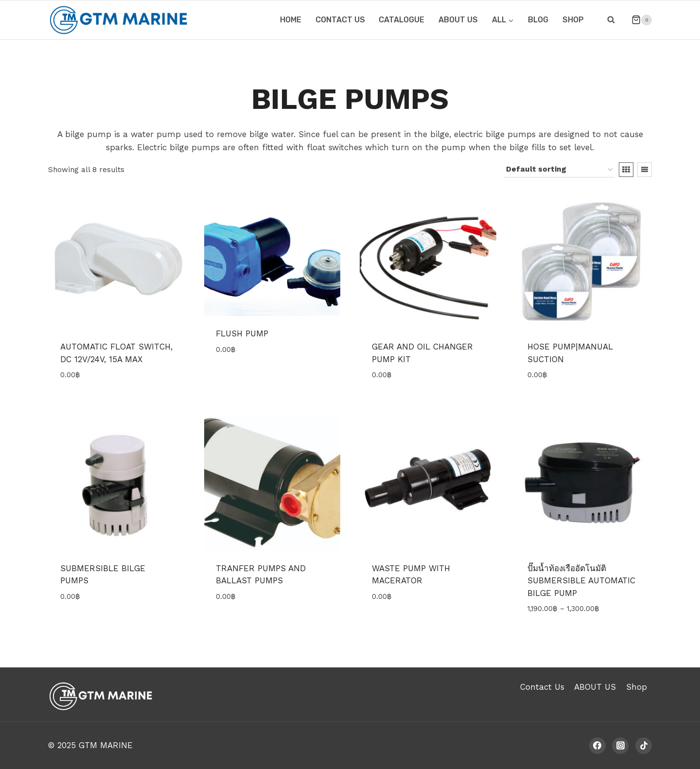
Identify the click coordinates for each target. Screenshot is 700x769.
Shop (573, 20)
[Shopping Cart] (638, 20)
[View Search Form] (611, 20)
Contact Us (542, 687)
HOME (291, 20)
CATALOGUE (402, 20)
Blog (538, 20)
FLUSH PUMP (242, 333)
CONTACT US (340, 20)
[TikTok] (644, 746)
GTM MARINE (106, 745)
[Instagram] (620, 746)
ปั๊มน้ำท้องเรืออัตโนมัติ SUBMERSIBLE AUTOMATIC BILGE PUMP (581, 581)
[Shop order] (559, 170)
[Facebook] (597, 746)
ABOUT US (458, 20)
